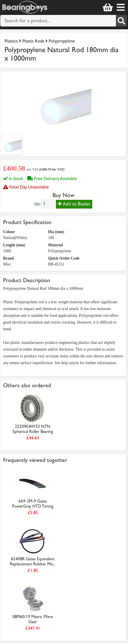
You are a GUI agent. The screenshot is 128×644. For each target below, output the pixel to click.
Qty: (38, 204)
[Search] (121, 21)
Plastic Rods (33, 41)
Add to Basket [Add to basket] (74, 204)
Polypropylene (62, 41)
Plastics (11, 41)
